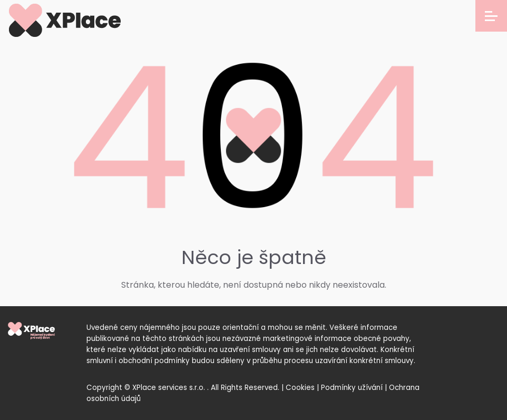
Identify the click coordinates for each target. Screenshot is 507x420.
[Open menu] (491, 16)
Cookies (300, 388)
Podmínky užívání (352, 388)
